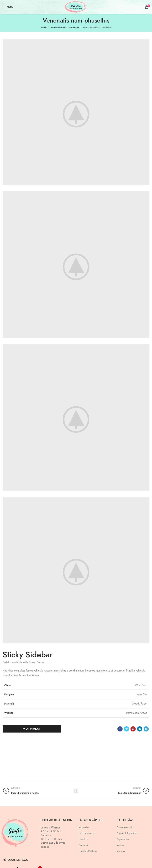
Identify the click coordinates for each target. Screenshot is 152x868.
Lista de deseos (87, 833)
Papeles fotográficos (127, 833)
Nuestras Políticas (88, 851)
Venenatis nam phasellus (65, 27)
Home (44, 27)
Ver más (121, 851)
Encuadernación (125, 827)
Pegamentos (123, 839)
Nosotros (83, 839)
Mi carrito (84, 827)
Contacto (83, 845)
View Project (32, 729)
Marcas (120, 845)
